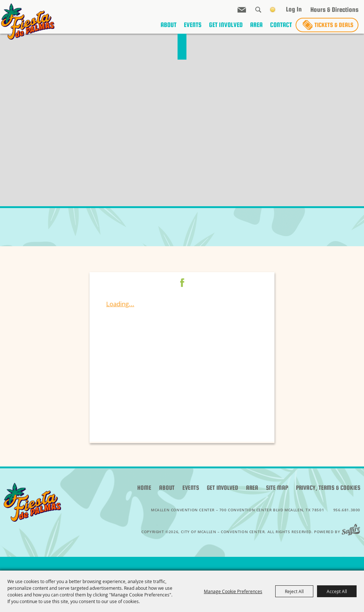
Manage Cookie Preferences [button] (233, 591)
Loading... (120, 304)
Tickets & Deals (334, 29)
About (168, 29)
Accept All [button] (337, 591)
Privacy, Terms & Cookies (328, 488)
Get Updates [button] (242, 12)
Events (193, 29)
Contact (281, 29)
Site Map (277, 488)
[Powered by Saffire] (353, 532)
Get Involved (226, 29)
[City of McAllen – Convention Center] (24, 22)
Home (144, 488)
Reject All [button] (294, 591)
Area (256, 29)
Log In (294, 12)
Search (258, 12)
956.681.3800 (347, 510)
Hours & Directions (334, 12)
